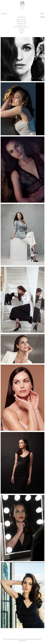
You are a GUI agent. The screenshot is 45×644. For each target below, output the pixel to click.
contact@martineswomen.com (34, 639)
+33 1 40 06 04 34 (23, 639)
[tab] (42, 17)
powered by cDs (23, 641)
